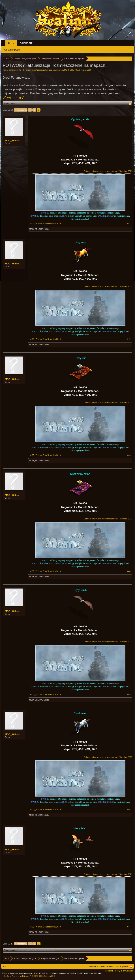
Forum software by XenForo (27, 973)
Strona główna (122, 966)
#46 (129, 810)
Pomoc (110, 966)
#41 (129, 224)
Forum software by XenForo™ (78, 973)
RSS (131, 966)
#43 (129, 455)
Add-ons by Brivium (30, 976)
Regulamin (109, 971)
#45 (129, 694)
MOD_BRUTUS (71, 70)
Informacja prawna (97, 966)
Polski (5, 966)
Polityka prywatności (124, 971)
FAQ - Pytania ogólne (27, 70)
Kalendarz (26, 43)
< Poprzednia (21, 110)
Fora (11, 43)
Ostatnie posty (12, 50)
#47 (129, 927)
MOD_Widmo (12, 140)
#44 (129, 571)
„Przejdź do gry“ (14, 97)
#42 (129, 339)
